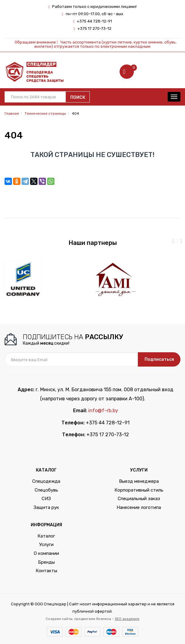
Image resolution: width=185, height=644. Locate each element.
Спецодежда (46, 481)
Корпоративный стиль (139, 490)
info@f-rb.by (103, 411)
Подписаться (159, 359)
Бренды (46, 562)
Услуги (46, 545)
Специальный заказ (139, 499)
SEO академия (127, 619)
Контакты (46, 571)
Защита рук (46, 507)
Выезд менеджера (139, 481)
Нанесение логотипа (139, 507)
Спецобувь (46, 490)
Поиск (78, 97)
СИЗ (46, 499)
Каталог (46, 536)
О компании (46, 553)
